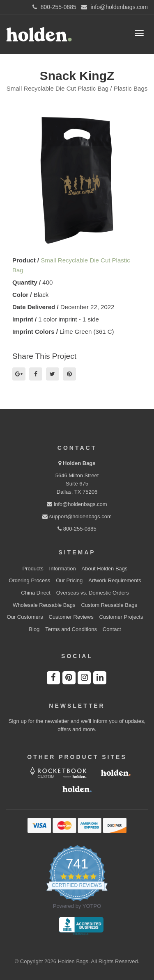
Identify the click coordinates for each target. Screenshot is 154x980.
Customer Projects (121, 617)
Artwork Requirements (115, 580)
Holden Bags (79, 463)
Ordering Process (29, 580)
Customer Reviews (71, 617)
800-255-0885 (77, 529)
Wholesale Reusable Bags (44, 605)
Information (63, 569)
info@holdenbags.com (77, 504)
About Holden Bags (105, 569)
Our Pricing (69, 580)
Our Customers (25, 617)
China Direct (36, 593)
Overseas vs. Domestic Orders (93, 593)
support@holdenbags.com (77, 516)
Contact (112, 629)
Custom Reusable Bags (109, 605)
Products (33, 569)
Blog (34, 629)
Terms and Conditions (71, 629)
